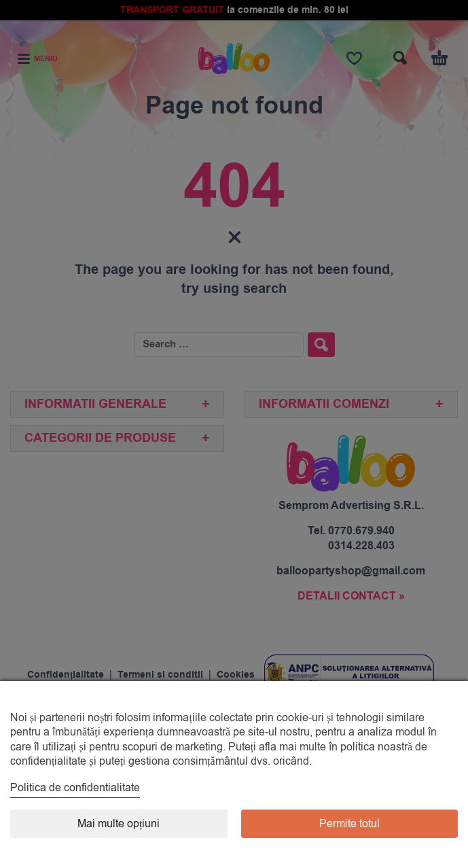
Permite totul (349, 824)
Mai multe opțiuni (119, 824)
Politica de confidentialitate (75, 788)
